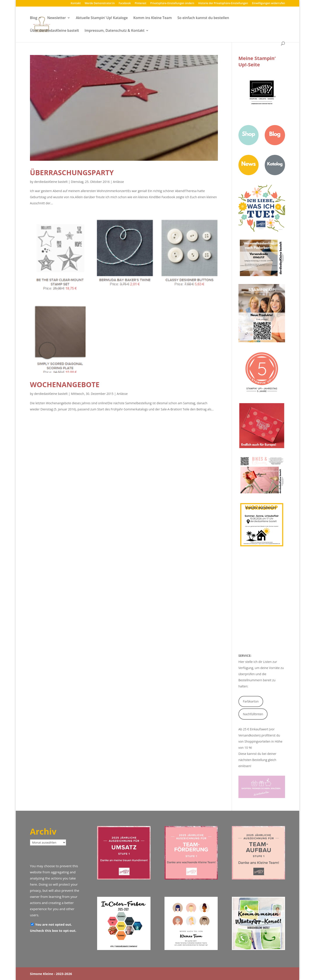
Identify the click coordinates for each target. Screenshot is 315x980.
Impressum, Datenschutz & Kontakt (115, 31)
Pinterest (141, 4)
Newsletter (57, 18)
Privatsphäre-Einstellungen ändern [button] (172, 4)
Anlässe (118, 182)
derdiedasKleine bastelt (51, 182)
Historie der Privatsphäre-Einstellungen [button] (223, 4)
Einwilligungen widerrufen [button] (269, 4)
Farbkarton (251, 701)
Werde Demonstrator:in (100, 4)
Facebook (125, 4)
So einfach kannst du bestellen (203, 18)
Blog (34, 18)
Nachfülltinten (253, 714)
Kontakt (76, 4)
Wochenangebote (65, 384)
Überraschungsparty (72, 172)
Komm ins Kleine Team (152, 18)
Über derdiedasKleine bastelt (54, 31)
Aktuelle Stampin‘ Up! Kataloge (102, 18)
